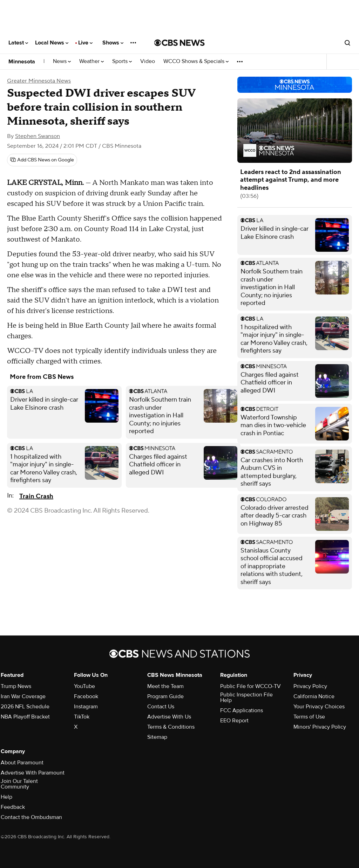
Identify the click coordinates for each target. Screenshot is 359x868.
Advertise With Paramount (33, 773)
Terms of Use (309, 717)
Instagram (86, 707)
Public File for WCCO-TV (250, 686)
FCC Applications (242, 710)
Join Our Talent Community (19, 784)
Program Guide (165, 696)
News (62, 61)
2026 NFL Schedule (25, 707)
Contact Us (161, 707)
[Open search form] (347, 43)
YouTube (84, 686)
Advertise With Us (169, 717)
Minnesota (22, 62)
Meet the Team (165, 686)
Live (85, 43)
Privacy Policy (310, 686)
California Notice (314, 696)
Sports (122, 61)
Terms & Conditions (171, 727)
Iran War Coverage (23, 696)
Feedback (13, 807)
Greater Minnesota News (39, 81)
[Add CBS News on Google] (42, 160)
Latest (18, 43)
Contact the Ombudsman (31, 817)
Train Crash (36, 496)
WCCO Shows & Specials (196, 61)
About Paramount (22, 763)
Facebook (86, 696)
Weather (92, 61)
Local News (52, 43)
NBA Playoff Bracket (25, 717)
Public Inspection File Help (246, 697)
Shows (113, 43)
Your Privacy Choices (319, 707)
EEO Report (234, 721)
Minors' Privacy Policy (320, 727)
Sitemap (157, 737)
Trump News (16, 686)
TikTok (82, 717)
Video (148, 61)
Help (6, 797)
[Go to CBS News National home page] (179, 43)
